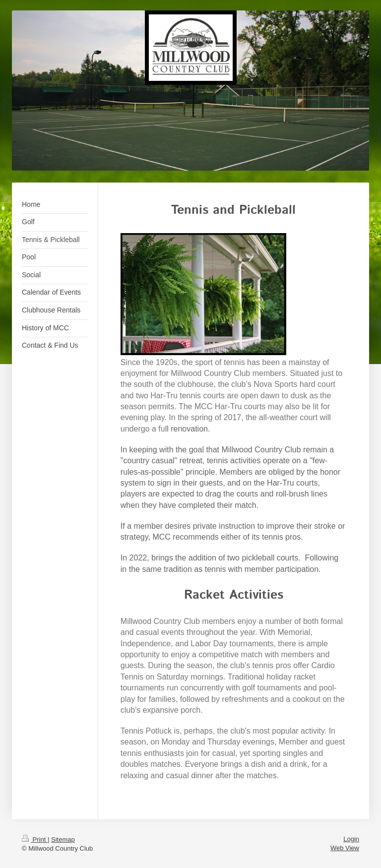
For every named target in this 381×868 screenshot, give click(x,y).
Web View (345, 848)
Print (35, 839)
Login (351, 839)
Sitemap (63, 839)
